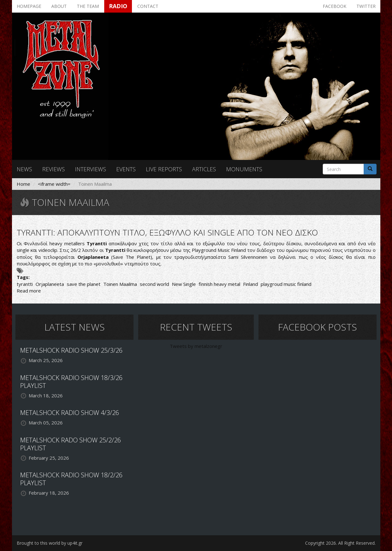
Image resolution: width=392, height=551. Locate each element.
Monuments (244, 169)
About (59, 6)
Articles (204, 169)
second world (154, 284)
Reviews (54, 169)
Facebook (335, 6)
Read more (29, 291)
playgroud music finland (286, 284)
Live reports (164, 169)
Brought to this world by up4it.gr (50, 543)
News (24, 169)
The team (88, 6)
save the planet (84, 284)
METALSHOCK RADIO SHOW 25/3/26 (71, 350)
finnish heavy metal (219, 284)
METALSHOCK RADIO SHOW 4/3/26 (70, 413)
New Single (184, 284)
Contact (148, 6)
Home (23, 184)
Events (126, 169)
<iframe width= (54, 184)
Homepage (29, 6)
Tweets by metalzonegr (196, 346)
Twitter (366, 6)
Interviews (91, 169)
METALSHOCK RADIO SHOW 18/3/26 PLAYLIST (71, 382)
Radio (118, 6)
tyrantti (25, 284)
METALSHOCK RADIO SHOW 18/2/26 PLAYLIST (71, 479)
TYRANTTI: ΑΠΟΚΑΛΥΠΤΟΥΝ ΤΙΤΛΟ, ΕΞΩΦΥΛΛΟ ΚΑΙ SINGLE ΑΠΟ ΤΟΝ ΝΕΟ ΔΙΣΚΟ (167, 232)
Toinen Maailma (120, 284)
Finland (250, 284)
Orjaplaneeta (50, 284)
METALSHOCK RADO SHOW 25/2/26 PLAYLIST (71, 444)
